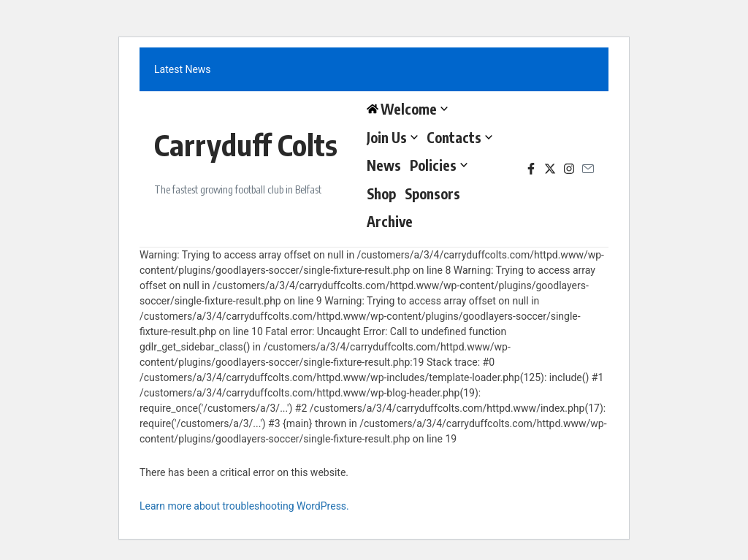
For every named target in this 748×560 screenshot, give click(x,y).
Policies (439, 165)
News (384, 165)
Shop (381, 193)
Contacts (459, 137)
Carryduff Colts (246, 145)
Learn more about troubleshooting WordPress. (244, 506)
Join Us (392, 137)
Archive (390, 221)
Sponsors (432, 193)
